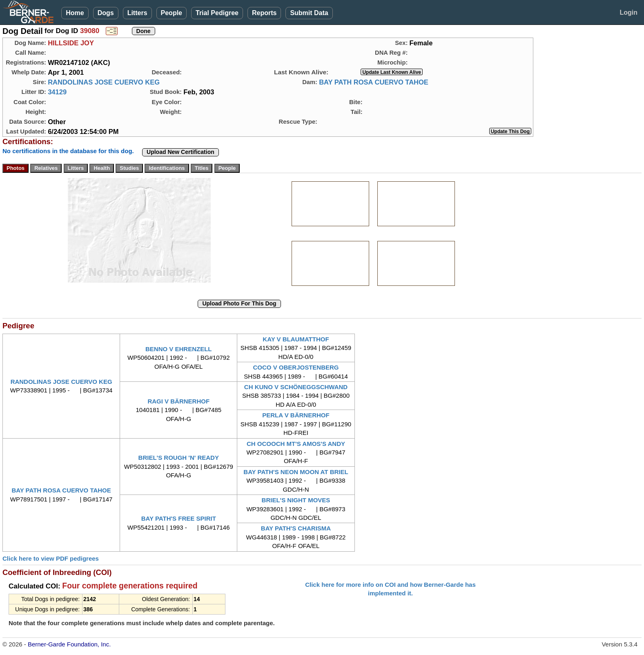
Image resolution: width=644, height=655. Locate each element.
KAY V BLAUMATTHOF (296, 339)
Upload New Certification (180, 152)
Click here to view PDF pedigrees (51, 558)
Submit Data (309, 13)
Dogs (106, 13)
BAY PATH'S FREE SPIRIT (179, 518)
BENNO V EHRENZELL (179, 349)
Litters (137, 13)
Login (628, 12)
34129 (57, 92)
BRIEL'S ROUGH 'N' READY (179, 458)
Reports (264, 13)
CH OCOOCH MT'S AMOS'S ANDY (296, 444)
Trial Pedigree (217, 13)
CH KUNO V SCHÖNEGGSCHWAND (296, 387)
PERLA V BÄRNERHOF (296, 415)
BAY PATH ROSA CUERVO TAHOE (374, 82)
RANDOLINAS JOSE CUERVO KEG (104, 82)
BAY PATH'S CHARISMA (296, 528)
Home (75, 13)
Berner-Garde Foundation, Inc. (69, 644)
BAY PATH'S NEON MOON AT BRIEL (296, 472)
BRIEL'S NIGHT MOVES (296, 500)
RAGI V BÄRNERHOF (178, 401)
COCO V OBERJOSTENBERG (296, 367)
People (172, 13)
